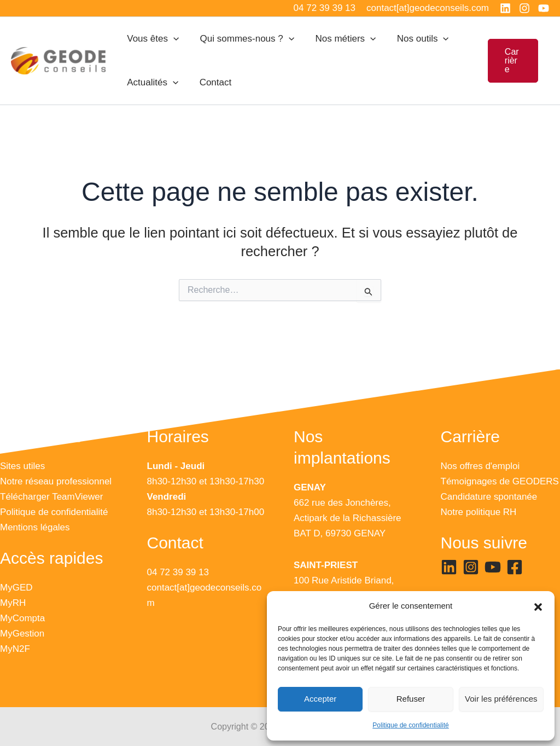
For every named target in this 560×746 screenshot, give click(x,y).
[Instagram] (524, 8)
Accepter (320, 699)
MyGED (16, 588)
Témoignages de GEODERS (500, 481)
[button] (538, 606)
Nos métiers (339, 39)
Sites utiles (22, 466)
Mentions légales (35, 527)
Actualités (151, 83)
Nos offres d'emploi (480, 466)
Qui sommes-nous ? (243, 39)
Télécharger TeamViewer (51, 497)
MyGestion (22, 634)
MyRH (13, 603)
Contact (212, 82)
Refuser (411, 699)
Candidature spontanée (489, 497)
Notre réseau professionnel (56, 481)
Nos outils (414, 39)
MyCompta (22, 618)
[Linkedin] (505, 8)
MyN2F (15, 649)
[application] (172, 39)
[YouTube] (544, 8)
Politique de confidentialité (410, 725)
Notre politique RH (479, 512)
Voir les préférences (501, 699)
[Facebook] (515, 567)
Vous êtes (152, 39)
